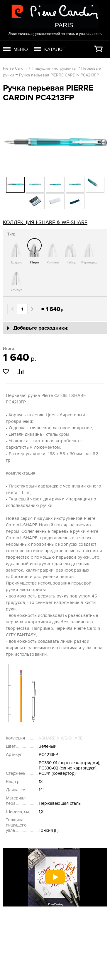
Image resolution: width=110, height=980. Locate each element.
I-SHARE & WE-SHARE (61, 738)
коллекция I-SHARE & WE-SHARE (45, 222)
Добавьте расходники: (41, 328)
